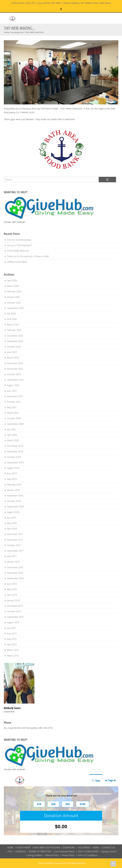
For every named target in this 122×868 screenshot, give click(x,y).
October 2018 (14, 501)
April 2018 (12, 529)
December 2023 (15, 336)
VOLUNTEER (84, 848)
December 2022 (15, 363)
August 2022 (13, 385)
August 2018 (13, 512)
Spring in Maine (35, 855)
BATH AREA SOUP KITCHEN (47, 848)
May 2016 (12, 589)
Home (7, 32)
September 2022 (15, 380)
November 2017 (15, 540)
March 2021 (13, 413)
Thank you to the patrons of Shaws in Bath (28, 256)
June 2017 (12, 556)
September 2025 (15, 308)
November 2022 (15, 369)
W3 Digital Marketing (76, 863)
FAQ (10, 852)
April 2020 (12, 435)
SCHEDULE (21, 852)
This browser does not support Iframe (61, 805)
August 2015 (13, 622)
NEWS (96, 848)
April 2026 (12, 281)
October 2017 (14, 545)
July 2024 (11, 314)
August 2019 (13, 468)
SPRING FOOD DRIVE (17, 262)
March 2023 (13, 358)
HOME (10, 848)
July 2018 (11, 518)
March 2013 (13, 656)
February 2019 (14, 485)
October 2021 (14, 402)
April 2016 (12, 595)
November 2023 (15, 341)
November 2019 (15, 452)
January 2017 (13, 562)
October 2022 (14, 374)
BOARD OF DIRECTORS (40, 852)
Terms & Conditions (88, 855)
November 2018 (15, 496)
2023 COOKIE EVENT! (88, 852)
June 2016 (12, 584)
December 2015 (15, 606)
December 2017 (15, 534)
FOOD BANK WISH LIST (18, 251)
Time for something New (19, 240)
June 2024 (12, 319)
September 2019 (15, 463)
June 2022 (12, 391)
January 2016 (13, 600)
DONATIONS (69, 848)
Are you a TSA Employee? (19, 245)
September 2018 (15, 507)
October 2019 (14, 457)
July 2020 (11, 429)
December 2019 (15, 446)
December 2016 (15, 567)
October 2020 (14, 418)
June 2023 (12, 352)
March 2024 (13, 325)
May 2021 (12, 407)
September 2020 (15, 424)
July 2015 (11, 628)
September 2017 (15, 551)
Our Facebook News (65, 852)
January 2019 (13, 490)
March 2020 (13, 440)
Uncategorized (17, 32)
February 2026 (14, 291)
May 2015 (12, 639)
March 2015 (13, 650)
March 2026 (13, 286)
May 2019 (12, 479)
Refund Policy (52, 855)
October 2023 (14, 347)
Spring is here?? (109, 852)
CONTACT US (109, 848)
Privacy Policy (68, 855)
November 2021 (15, 396)
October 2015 (14, 611)
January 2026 (13, 297)
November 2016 (15, 573)
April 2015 (12, 644)
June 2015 (12, 634)
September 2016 (15, 578)
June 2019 (12, 473)
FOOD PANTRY (24, 848)
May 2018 (12, 523)
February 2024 (14, 330)
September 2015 (15, 617)
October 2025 (14, 303)
